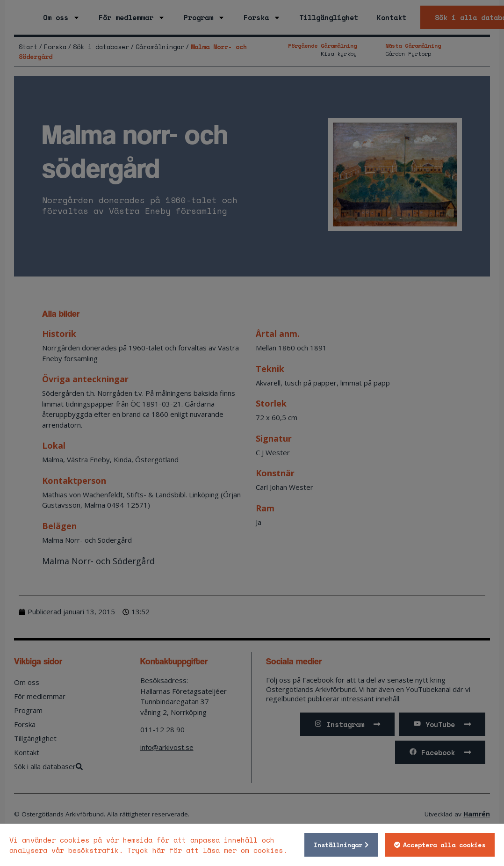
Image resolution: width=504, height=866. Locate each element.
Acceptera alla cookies (441, 845)
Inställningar (335, 845)
